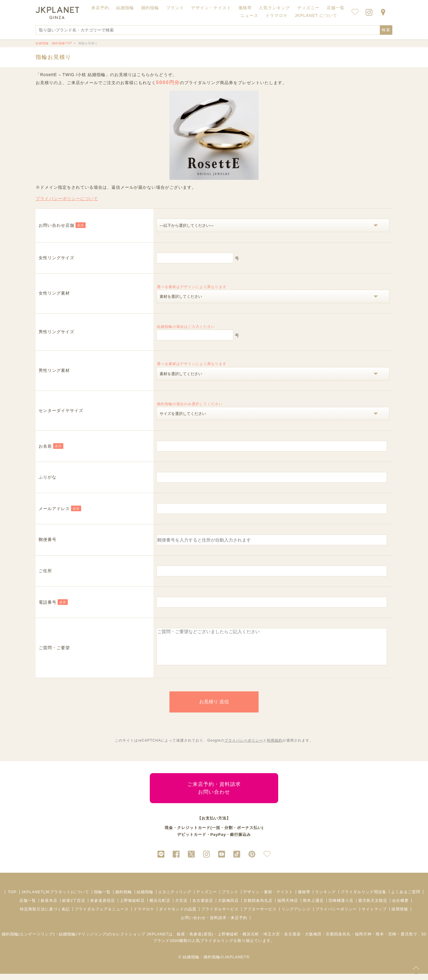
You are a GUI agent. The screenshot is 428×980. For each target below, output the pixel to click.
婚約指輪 (124, 898)
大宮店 (181, 907)
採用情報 (400, 915)
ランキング (325, 898)
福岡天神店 (288, 907)
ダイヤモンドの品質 (178, 915)
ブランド (230, 898)
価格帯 (304, 898)
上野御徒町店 (132, 907)
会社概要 (400, 907)
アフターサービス (260, 915)
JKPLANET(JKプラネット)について (55, 898)
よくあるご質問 (406, 898)
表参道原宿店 (103, 907)
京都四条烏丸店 (258, 907)
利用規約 (275, 747)
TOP (12, 898)
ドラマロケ (144, 915)
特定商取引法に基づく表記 (45, 915)
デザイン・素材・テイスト (268, 898)
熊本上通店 (313, 907)
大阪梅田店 (228, 907)
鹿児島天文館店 (373, 907)
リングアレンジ (296, 915)
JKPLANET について (316, 15)
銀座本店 (49, 907)
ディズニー (207, 898)
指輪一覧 (102, 898)
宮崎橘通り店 (341, 907)
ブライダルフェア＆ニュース (102, 915)
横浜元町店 (160, 907)
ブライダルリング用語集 (364, 898)
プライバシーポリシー (244, 747)
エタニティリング (175, 898)
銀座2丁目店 (74, 907)
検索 (386, 30)
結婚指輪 (145, 898)
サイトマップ (374, 915)
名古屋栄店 (203, 907)
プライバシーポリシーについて (67, 199)
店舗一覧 (336, 8)
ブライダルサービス (220, 915)
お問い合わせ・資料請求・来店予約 (214, 924)
